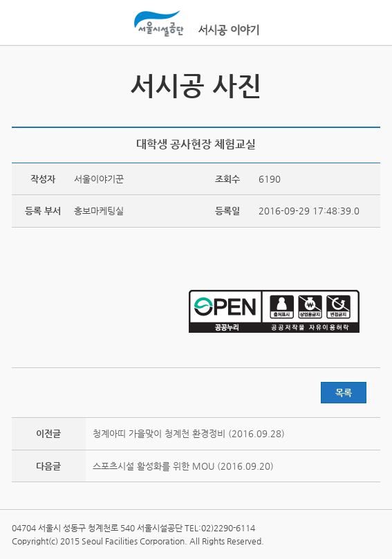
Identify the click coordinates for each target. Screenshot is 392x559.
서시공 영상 (24, 82)
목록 (344, 393)
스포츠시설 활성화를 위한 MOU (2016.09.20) (183, 466)
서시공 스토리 (368, 82)
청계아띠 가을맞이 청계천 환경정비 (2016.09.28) (189, 433)
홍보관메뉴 (366, 24)
